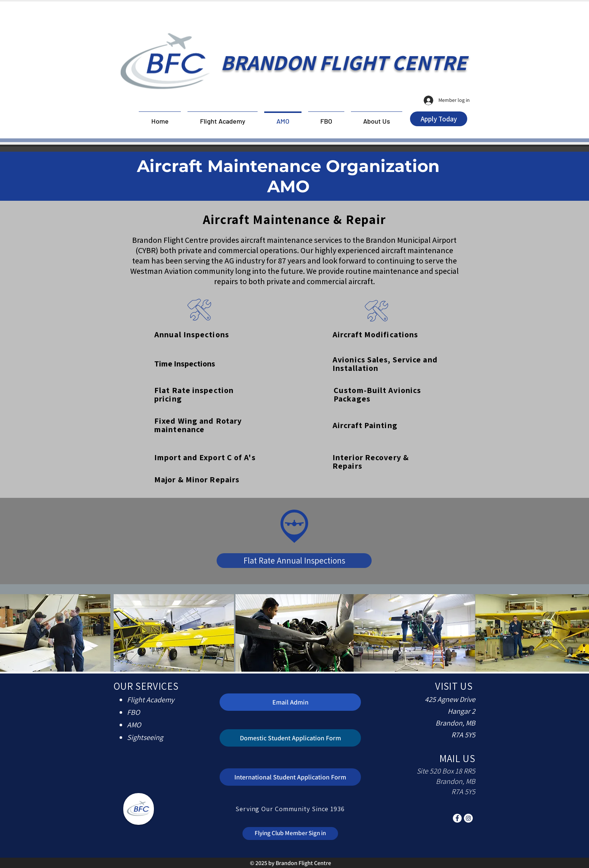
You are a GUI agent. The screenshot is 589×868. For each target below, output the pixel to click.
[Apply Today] (439, 119)
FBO (133, 712)
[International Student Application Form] (290, 777)
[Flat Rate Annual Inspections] (294, 561)
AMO (134, 725)
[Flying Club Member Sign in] (290, 833)
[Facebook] (457, 818)
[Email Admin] (290, 702)
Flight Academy (151, 700)
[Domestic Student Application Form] (290, 738)
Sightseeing (145, 737)
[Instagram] (468, 818)
